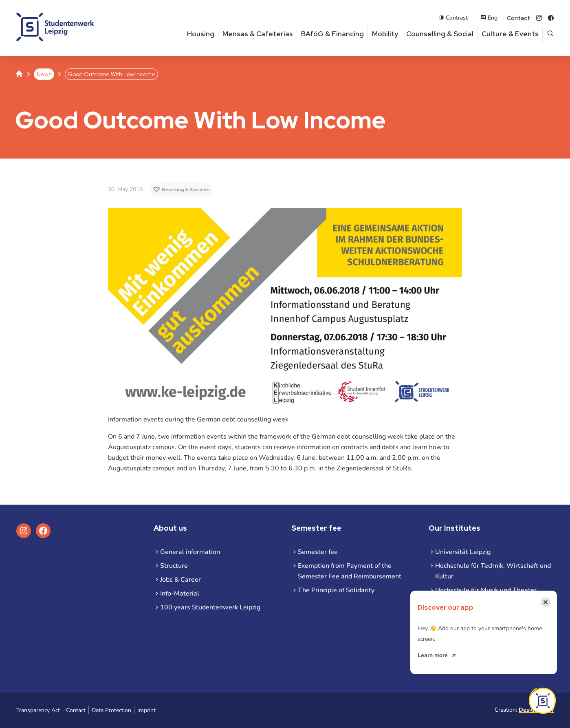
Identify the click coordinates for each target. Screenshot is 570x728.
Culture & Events (510, 34)
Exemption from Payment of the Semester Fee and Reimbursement (350, 571)
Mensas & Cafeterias (258, 34)
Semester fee (318, 552)
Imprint (146, 710)
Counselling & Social (440, 34)
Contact (518, 18)
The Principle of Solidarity (336, 590)
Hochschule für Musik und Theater (486, 590)
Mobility (385, 34)
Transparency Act (38, 710)
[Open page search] (550, 34)
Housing (201, 34)
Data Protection (111, 710)
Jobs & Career (180, 580)
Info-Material (180, 593)
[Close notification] (546, 602)
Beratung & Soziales (186, 190)
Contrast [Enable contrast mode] (453, 18)
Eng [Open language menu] (489, 18)
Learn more (433, 655)
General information (190, 552)
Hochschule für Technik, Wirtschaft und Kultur (493, 571)
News (44, 74)
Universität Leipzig (463, 552)
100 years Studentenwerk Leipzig (210, 607)
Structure (174, 566)
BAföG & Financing (332, 34)
